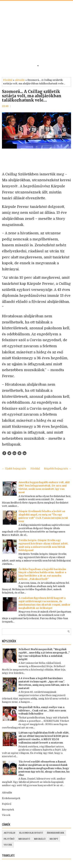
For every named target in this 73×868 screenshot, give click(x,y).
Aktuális (7, 793)
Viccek (6, 815)
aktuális (20, 80)
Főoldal (8, 80)
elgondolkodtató (31, 833)
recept (54, 839)
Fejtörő (7, 804)
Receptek (8, 810)
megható (24, 839)
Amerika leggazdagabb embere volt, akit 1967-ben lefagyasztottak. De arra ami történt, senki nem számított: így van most (44, 487)
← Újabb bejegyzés (14, 469)
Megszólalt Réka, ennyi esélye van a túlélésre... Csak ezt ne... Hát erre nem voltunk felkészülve (42, 711)
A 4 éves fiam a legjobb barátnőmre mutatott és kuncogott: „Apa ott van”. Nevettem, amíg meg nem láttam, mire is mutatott (44, 683)
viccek (8, 845)
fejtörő (9, 839)
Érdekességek (11, 798)
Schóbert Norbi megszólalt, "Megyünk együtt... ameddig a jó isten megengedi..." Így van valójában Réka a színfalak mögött (44, 654)
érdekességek (56, 833)
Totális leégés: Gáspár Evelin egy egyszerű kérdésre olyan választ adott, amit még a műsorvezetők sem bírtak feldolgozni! (43, 545)
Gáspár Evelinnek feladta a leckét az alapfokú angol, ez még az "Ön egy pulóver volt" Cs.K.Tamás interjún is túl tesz (43, 516)
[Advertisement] (36, 34)
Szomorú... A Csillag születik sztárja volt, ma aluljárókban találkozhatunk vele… (32, 96)
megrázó (40, 839)
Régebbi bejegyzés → (58, 469)
